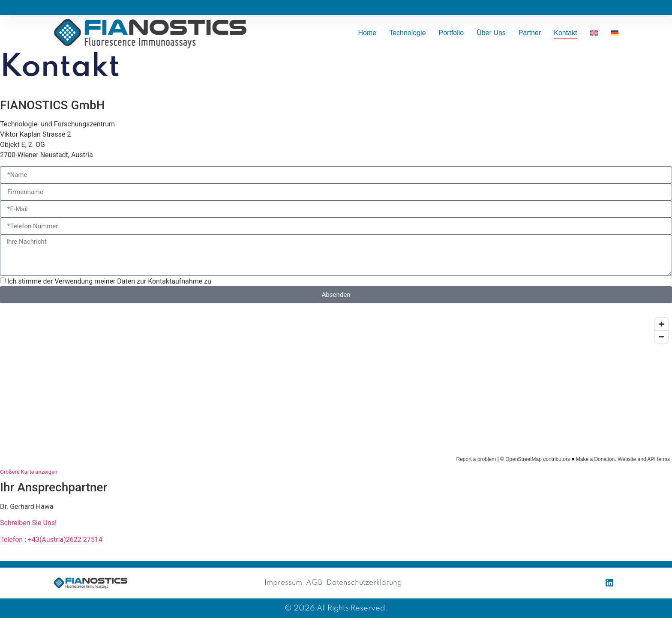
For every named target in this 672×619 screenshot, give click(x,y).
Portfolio (451, 33)
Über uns (491, 33)
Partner (530, 33)
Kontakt (565, 33)
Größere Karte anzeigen (29, 472)
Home (367, 33)
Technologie (407, 33)
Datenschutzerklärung (365, 583)
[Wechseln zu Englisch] (594, 33)
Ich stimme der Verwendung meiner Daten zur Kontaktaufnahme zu (109, 281)
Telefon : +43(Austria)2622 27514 (51, 540)
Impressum (282, 583)
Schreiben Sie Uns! (28, 523)
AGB (314, 583)
